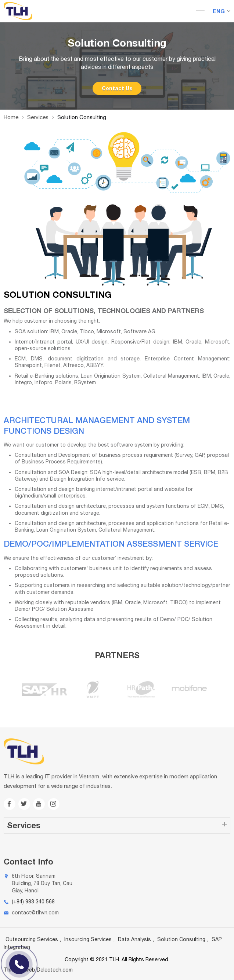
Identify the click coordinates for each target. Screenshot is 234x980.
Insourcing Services (88, 939)
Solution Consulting (181, 939)
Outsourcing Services (32, 939)
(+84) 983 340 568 (33, 902)
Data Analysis (134, 939)
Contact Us (117, 88)
